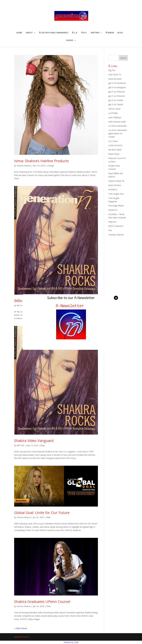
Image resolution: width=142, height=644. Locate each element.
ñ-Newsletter (71, 306)
